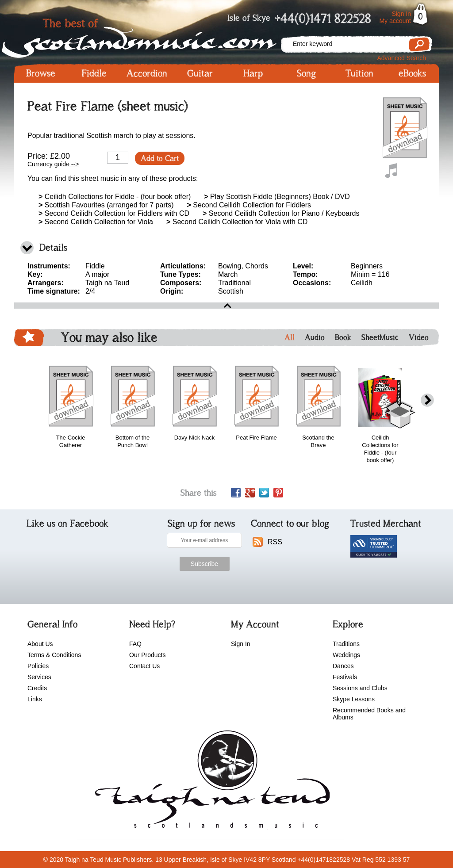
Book (343, 337)
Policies (38, 666)
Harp (253, 73)
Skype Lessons (354, 699)
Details (53, 247)
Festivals (345, 677)
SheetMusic (380, 337)
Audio (315, 337)
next (427, 400)
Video (419, 337)
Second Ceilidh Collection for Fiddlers (249, 205)
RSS (275, 542)
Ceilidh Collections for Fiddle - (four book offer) (115, 197)
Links (35, 699)
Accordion (147, 73)
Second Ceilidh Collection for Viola (96, 222)
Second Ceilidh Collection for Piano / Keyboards (281, 213)
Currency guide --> (53, 164)
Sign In (401, 14)
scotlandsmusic (210, 782)
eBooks (412, 73)
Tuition (359, 73)
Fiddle (94, 73)
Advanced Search (401, 58)
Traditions (346, 644)
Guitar (200, 73)
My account (395, 21)
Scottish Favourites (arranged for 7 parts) (106, 205)
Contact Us (144, 666)
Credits (37, 688)
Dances (343, 666)
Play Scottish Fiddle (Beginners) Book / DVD (277, 197)
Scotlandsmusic (147, 36)
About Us (40, 644)
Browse (41, 73)
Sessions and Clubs (360, 688)
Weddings (346, 655)
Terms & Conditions (54, 655)
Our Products (147, 655)
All (290, 337)
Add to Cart (160, 158)
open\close (226, 306)
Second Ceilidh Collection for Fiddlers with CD (114, 213)
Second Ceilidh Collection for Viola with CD (237, 222)
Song (306, 73)
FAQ (135, 644)
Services (39, 677)
